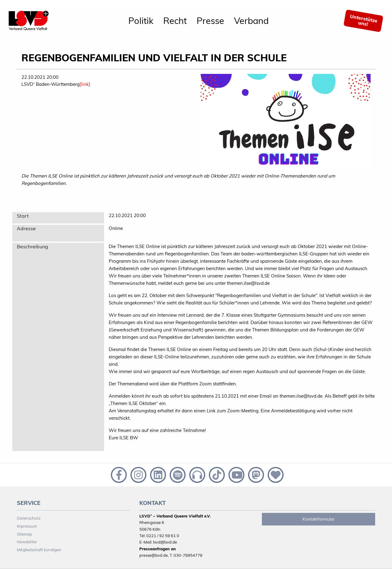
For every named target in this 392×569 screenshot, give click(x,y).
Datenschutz (29, 518)
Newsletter (27, 542)
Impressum (27, 526)
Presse (210, 21)
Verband (251, 21)
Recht (175, 21)
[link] (85, 84)
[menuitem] (141, 21)
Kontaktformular (318, 519)
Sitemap (24, 534)
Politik (141, 21)
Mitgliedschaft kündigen (39, 550)
